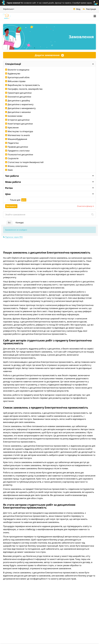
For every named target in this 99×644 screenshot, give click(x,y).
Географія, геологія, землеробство (24, 89)
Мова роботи (49, 182)
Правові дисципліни (17, 147)
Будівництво (13, 74)
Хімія (9, 170)
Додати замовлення (49, 55)
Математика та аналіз (17, 135)
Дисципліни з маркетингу (19, 104)
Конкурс (20, 223)
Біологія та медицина (17, 70)
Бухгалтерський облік (17, 77)
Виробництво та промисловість (23, 85)
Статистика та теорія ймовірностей (24, 162)
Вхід (77, 9)
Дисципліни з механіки (18, 112)
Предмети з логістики (17, 151)
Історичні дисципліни (17, 120)
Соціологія (12, 158)
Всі (9, 223)
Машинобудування (16, 139)
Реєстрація (89, 9)
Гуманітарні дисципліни (18, 93)
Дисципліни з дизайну (18, 101)
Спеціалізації (49, 64)
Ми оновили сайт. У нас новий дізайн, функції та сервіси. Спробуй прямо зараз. (49, 3)
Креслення (12, 128)
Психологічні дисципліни (19, 155)
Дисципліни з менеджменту (20, 108)
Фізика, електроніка (16, 166)
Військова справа (15, 81)
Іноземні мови (14, 116)
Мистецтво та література (19, 131)
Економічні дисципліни (18, 97)
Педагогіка (12, 143)
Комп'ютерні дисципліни (19, 124)
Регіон (49, 188)
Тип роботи (49, 176)
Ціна (49, 194)
